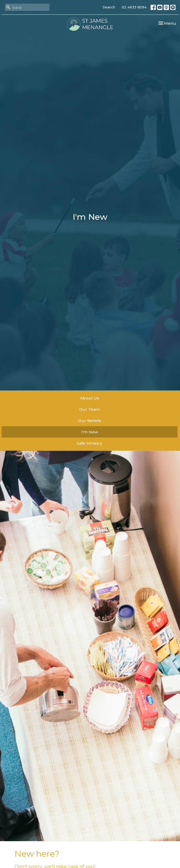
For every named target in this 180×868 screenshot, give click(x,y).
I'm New (90, 432)
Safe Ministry (89, 443)
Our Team (90, 409)
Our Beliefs (90, 421)
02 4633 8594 (134, 7)
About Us (89, 398)
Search (109, 7)
